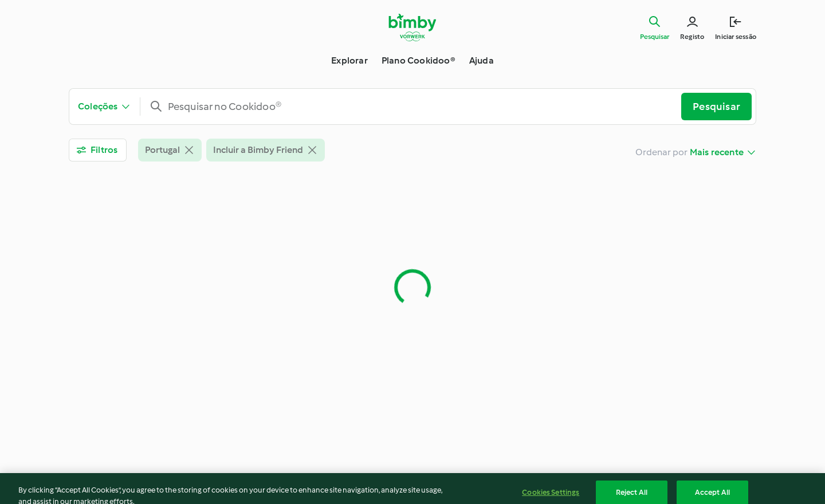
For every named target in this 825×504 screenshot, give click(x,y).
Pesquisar (655, 37)
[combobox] (416, 107)
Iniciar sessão (736, 37)
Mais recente (717, 152)
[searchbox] (416, 107)
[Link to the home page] (413, 27)
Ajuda (482, 60)
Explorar (349, 60)
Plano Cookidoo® (419, 60)
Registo (692, 37)
